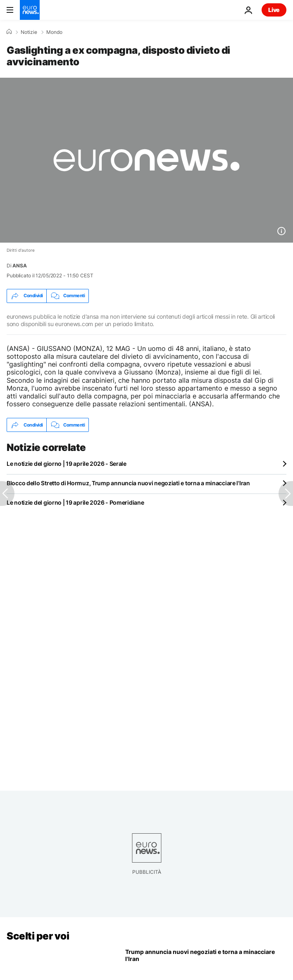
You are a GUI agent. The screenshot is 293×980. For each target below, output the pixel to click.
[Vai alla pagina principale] (30, 10)
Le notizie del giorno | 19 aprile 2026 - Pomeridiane (75, 502)
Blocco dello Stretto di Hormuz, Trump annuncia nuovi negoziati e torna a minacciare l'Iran (128, 483)
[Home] (9, 32)
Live (274, 10)
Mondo (54, 32)
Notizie (29, 32)
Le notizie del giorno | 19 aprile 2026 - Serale (67, 464)
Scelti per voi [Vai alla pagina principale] (38, 936)
